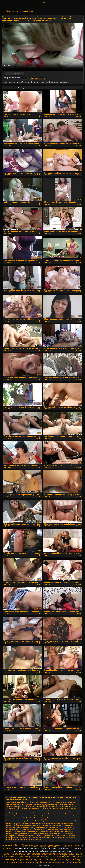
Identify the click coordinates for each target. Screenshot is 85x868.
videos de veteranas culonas (36, 830)
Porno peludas (23, 862)
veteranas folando (19, 816)
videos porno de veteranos (16, 836)
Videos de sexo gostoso (61, 847)
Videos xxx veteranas (28, 861)
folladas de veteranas (28, 802)
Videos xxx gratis (78, 856)
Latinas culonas (42, 858)
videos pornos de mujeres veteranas (19, 838)
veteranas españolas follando (42, 814)
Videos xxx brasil (67, 856)
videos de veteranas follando (57, 830)
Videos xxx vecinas (47, 855)
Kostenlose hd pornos (56, 845)
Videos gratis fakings (42, 861)
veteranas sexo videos (14, 822)
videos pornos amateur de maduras (38, 836)
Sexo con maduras (17, 853)
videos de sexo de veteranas (45, 828)
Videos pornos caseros (43, 856)
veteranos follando (13, 826)
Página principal (11, 11)
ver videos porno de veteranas (38, 808)
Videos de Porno (63, 858)
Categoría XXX (28, 11)
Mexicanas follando (29, 853)
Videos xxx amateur (16, 859)
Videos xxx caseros (34, 862)
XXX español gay (56, 856)
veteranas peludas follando (37, 820)
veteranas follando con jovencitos (52, 816)
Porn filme (76, 845)
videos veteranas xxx (37, 78)
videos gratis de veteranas (23, 834)
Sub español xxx (78, 862)
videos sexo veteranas (33, 840)
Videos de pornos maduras (57, 862)
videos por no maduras (66, 834)
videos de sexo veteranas (65, 828)
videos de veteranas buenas (16, 830)
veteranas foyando (21, 820)
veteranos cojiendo (67, 824)
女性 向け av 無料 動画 (47, 847)
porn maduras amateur (44, 802)
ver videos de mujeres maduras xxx (61, 806)
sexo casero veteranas (59, 804)
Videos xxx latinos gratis (60, 855)
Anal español (52, 861)
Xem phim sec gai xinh (42, 845)
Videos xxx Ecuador (39, 859)
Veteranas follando (42, 3)
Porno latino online (16, 855)
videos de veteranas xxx (55, 832)
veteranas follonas (62, 818)
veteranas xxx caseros (65, 822)
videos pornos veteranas (66, 838)
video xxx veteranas (56, 826)
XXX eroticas (33, 858)
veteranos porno (26, 826)
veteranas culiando (41, 812)
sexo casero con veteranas (23, 804)
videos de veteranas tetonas (36, 832)
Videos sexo (72, 858)
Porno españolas (28, 859)
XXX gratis (67, 853)
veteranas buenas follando (25, 810)
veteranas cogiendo (42, 810)
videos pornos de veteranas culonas (45, 838)
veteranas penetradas (55, 820)
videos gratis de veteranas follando (45, 834)
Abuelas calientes (20, 856)
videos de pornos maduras (25, 828)
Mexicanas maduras (42, 853)
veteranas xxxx (41, 824)
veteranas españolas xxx (62, 814)
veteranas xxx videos (28, 824)
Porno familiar (27, 855)
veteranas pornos (69, 820)
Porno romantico (52, 858)
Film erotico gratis (29, 847)
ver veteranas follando (40, 806)
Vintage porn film (68, 845)
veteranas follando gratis (23, 818)
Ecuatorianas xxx (72, 861)
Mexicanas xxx (36, 855)
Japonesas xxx (61, 861)
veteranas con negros (26, 812)
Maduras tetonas (42, 864)
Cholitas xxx (74, 853)
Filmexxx (37, 847)
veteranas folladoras (33, 816)
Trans (24, 78)
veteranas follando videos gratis (44, 818)
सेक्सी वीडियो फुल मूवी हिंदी (17, 845)
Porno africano (8, 858)
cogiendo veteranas (13, 802)
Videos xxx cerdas (73, 855)
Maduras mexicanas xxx (56, 853)
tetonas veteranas (25, 806)
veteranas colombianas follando (60, 810)
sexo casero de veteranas (42, 804)
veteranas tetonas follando (32, 822)
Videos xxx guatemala (74, 859)
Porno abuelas (7, 853)
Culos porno (44, 862)
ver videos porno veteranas (59, 808)
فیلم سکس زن (6, 845)
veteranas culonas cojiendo (57, 812)
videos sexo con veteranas (16, 840)
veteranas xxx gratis (13, 824)
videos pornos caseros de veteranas (63, 836)
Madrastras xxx (31, 856)
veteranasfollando (54, 824)
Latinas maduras (62, 859)
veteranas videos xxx (49, 822)
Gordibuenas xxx (51, 859)
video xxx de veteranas (40, 826)
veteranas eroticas (25, 814)
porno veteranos (58, 802)
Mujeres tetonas (13, 862)
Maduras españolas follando (13, 861)
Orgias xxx (69, 862)
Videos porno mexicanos (21, 858)
